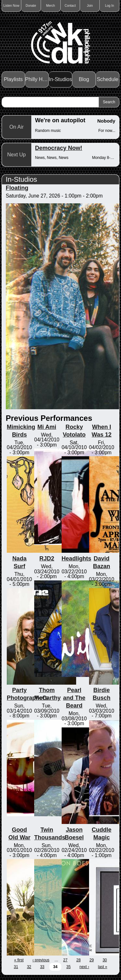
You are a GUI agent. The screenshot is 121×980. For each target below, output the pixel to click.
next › (84, 967)
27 (65, 960)
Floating (17, 188)
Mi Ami (47, 427)
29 (91, 960)
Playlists (13, 79)
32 (29, 967)
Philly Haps (37, 79)
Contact (70, 6)
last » (103, 967)
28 (79, 960)
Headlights (76, 559)
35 (69, 967)
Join (90, 6)
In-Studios (60, 79)
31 (16, 967)
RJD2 (47, 559)
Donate (31, 6)
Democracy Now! (59, 148)
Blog (84, 79)
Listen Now (11, 6)
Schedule (108, 79)
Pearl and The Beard (74, 698)
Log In (109, 6)
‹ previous (41, 960)
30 (105, 960)
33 (42, 967)
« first (19, 960)
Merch (51, 6)
